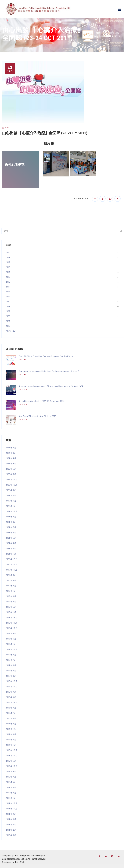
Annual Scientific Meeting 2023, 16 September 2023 (42, 401)
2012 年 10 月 (11, 766)
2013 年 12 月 (11, 750)
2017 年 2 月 (11, 676)
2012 (8, 262)
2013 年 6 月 (11, 761)
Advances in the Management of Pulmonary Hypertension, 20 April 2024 (51, 386)
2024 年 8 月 (11, 453)
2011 (7, 128)
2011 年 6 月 (11, 819)
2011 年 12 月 (11, 803)
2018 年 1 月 (11, 644)
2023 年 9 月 (11, 464)
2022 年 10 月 (11, 485)
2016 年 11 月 (11, 687)
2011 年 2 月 (11, 830)
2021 (8, 306)
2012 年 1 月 (11, 798)
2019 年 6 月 (11, 607)
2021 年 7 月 (11, 527)
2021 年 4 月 (11, 543)
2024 (8, 321)
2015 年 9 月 (11, 708)
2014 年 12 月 (11, 729)
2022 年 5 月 (11, 501)
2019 (8, 297)
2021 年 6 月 (11, 533)
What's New (11, 331)
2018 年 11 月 (11, 623)
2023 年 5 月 (11, 474)
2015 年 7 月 (11, 713)
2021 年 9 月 (11, 517)
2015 (8, 277)
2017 (8, 287)
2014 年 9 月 (11, 734)
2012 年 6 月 (11, 782)
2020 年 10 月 (11, 570)
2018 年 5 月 (11, 639)
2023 (8, 316)
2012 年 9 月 (11, 771)
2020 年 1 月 (11, 591)
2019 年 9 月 (11, 596)
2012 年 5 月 (11, 787)
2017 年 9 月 (11, 655)
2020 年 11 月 (11, 564)
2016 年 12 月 (11, 681)
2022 (8, 311)
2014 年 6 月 (11, 740)
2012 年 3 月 (11, 793)
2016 (8, 282)
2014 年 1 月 (11, 745)
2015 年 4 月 (11, 724)
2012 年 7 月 (11, 777)
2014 (8, 272)
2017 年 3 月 (11, 671)
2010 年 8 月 (11, 835)
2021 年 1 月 (11, 554)
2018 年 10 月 (11, 628)
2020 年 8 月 (11, 580)
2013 (8, 267)
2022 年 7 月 (11, 495)
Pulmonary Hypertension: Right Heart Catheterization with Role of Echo (50, 371)
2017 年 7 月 (11, 660)
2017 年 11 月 (11, 649)
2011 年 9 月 (11, 814)
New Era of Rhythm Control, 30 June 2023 (37, 416)
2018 (8, 292)
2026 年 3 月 (11, 448)
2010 (8, 252)
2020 (8, 301)
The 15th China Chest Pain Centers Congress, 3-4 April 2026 (46, 356)
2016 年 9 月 (11, 692)
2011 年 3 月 (11, 825)
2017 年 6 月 (11, 665)
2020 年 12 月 (11, 559)
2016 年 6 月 (11, 697)
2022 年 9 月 (11, 490)
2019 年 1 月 (11, 612)
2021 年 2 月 (11, 549)
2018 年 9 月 (11, 633)
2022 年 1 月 (11, 506)
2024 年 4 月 (11, 458)
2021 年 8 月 (11, 522)
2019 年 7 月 (11, 602)
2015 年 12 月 (11, 702)
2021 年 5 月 (11, 538)
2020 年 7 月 (11, 586)
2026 (8, 326)
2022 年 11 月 (11, 480)
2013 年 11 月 (11, 756)
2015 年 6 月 (11, 718)
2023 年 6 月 (11, 469)
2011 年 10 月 (11, 809)
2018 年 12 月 (11, 618)
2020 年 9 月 (11, 575)
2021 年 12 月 (11, 511)
